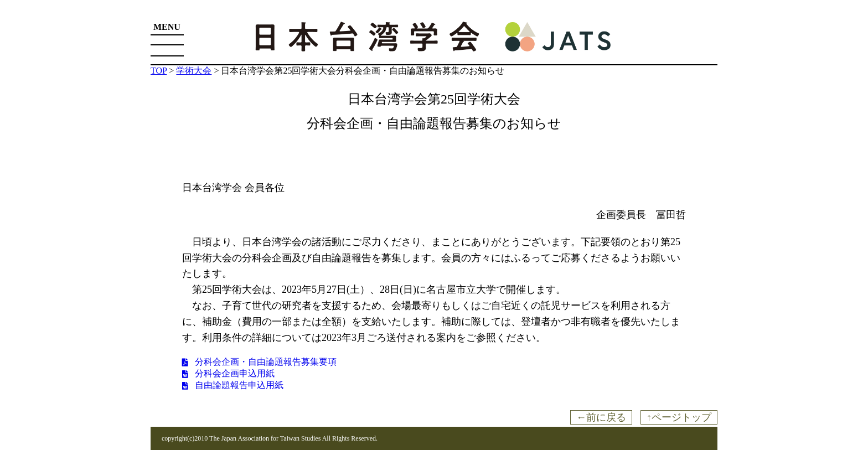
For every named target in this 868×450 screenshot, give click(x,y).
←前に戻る (601, 417)
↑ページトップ (679, 417)
